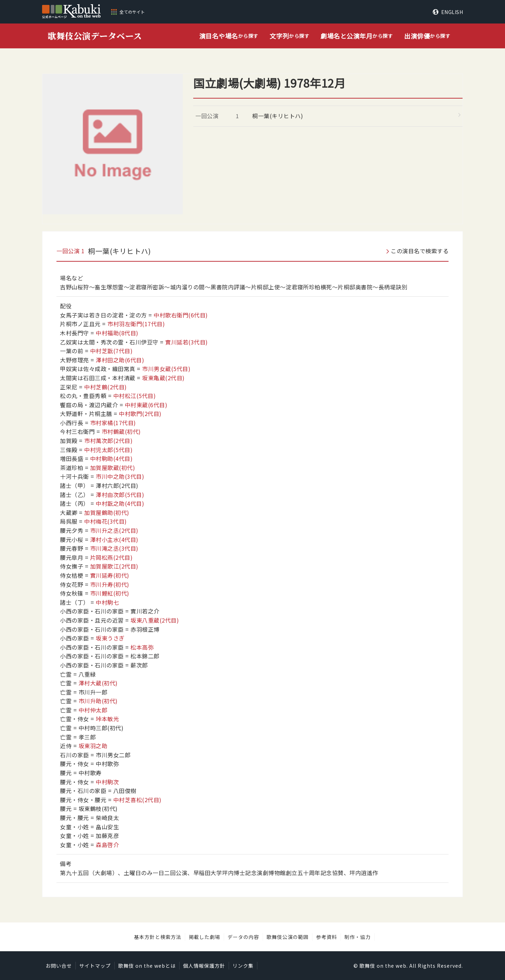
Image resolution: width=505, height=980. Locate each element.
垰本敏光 (107, 719)
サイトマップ (95, 966)
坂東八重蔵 (155, 620)
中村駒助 (112, 458)
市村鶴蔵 (121, 431)
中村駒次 (107, 782)
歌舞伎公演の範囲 (288, 937)
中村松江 (135, 396)
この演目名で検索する (420, 251)
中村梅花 (106, 521)
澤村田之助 (120, 360)
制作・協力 (358, 937)
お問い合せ (59, 966)
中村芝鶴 (106, 387)
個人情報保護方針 (204, 966)
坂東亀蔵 (163, 378)
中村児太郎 (108, 450)
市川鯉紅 (110, 593)
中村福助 (117, 333)
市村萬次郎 (108, 441)
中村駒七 (107, 602)
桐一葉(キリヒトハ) (278, 116)
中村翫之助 (120, 503)
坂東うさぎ (110, 638)
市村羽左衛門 (136, 324)
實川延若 (187, 342)
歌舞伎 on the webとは (147, 966)
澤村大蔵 (98, 683)
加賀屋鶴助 (107, 512)
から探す (229, 36)
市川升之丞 (114, 530)
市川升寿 (110, 584)
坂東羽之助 (93, 746)
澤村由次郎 (120, 495)
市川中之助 (120, 476)
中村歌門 (140, 414)
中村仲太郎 (93, 710)
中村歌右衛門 (181, 315)
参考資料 (326, 937)
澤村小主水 (114, 539)
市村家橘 (113, 423)
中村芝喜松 (137, 800)
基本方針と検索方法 (158, 937)
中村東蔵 (146, 405)
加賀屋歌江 (114, 566)
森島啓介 (107, 845)
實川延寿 (110, 575)
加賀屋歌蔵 (113, 468)
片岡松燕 (112, 557)
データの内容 (243, 937)
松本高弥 (142, 647)
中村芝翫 (112, 351)
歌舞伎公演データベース (95, 36)
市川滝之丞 (114, 548)
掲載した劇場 (204, 937)
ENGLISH (452, 12)
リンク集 (243, 966)
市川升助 (98, 701)
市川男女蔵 (166, 369)
